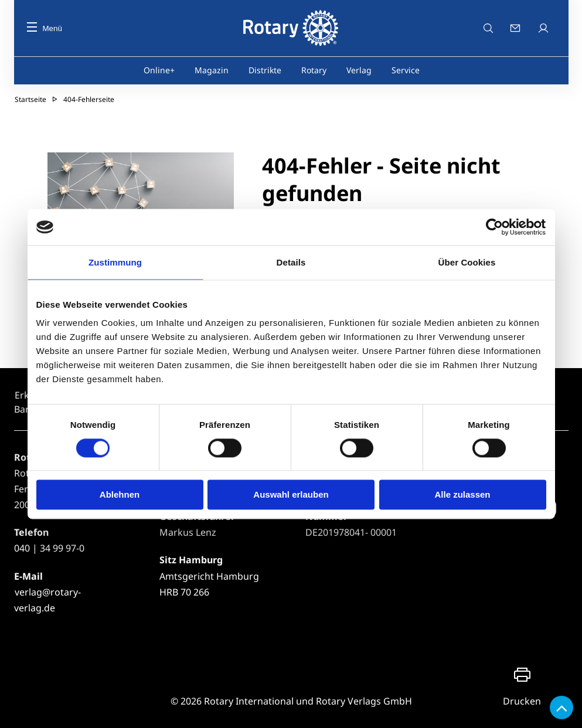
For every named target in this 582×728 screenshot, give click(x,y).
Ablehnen (120, 495)
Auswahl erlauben (291, 495)
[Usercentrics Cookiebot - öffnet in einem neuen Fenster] (495, 227)
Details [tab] (291, 262)
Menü (45, 28)
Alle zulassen (462, 495)
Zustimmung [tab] (115, 262)
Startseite (30, 99)
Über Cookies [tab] (467, 262)
